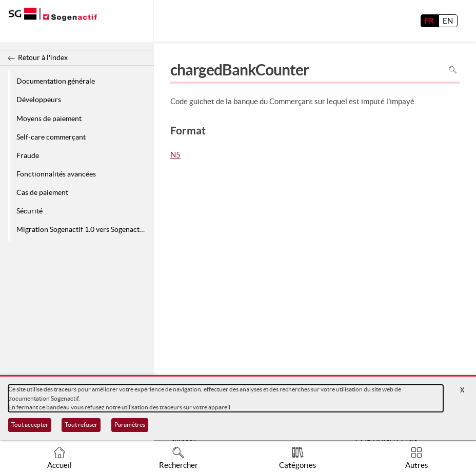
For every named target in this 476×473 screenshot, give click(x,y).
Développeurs (39, 100)
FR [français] (429, 21)
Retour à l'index (43, 57)
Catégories (298, 465)
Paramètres (130, 425)
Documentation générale (56, 81)
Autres (417, 465)
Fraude (28, 155)
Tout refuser (81, 425)
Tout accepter (30, 425)
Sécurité (29, 211)
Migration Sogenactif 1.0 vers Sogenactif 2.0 (83, 229)
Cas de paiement (42, 192)
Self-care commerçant (51, 137)
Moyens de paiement (49, 119)
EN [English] (448, 21)
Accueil (60, 465)
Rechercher (179, 465)
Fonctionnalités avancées (56, 174)
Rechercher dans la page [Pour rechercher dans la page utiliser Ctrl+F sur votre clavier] (453, 70)
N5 (175, 155)
